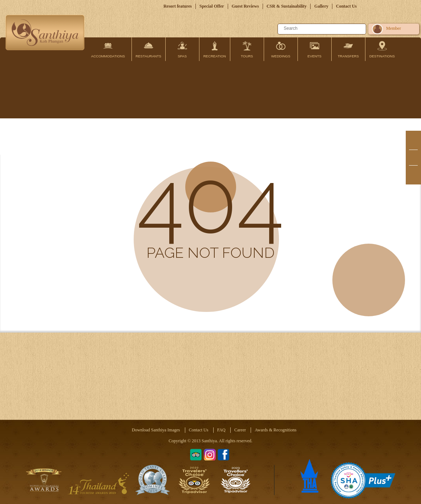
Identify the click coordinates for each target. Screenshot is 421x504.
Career (240, 430)
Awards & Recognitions (276, 430)
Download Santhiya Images (156, 430)
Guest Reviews (245, 6)
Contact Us (346, 6)
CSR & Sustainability (287, 6)
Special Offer (212, 6)
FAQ (221, 430)
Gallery (321, 6)
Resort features (178, 6)
